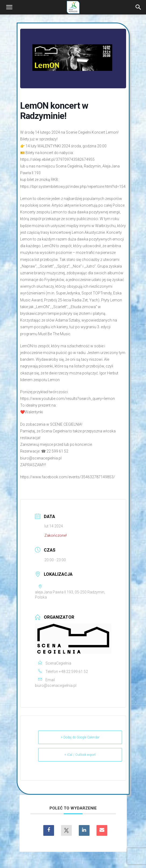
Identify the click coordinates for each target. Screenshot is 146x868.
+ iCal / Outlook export (80, 755)
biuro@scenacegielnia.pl (56, 685)
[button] (9, 7)
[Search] (138, 7)
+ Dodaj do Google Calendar (80, 737)
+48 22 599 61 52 (73, 672)
